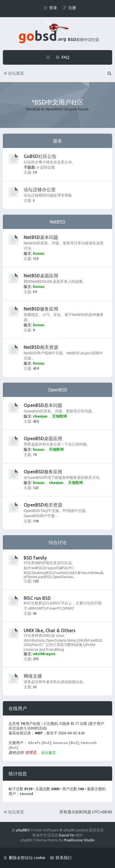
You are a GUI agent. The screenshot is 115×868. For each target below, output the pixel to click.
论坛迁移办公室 (40, 189)
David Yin (67, 835)
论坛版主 (48, 752)
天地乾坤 (59, 416)
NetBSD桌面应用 (41, 276)
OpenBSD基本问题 (43, 405)
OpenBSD (58, 390)
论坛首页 (13, 812)
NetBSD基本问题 (41, 237)
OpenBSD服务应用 (43, 472)
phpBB (22, 830)
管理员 (31, 752)
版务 (58, 141)
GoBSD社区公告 (40, 156)
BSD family (35, 558)
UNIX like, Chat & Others (50, 630)
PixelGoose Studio (79, 840)
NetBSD (57, 222)
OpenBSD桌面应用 (43, 438)
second (26, 794)
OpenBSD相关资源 (43, 505)
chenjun (40, 416)
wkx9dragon (44, 654)
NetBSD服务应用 (41, 309)
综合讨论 (58, 542)
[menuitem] (50, 8)
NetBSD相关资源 (41, 347)
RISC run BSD (37, 598)
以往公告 (46, 167)
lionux (39, 253)
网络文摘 (33, 676)
